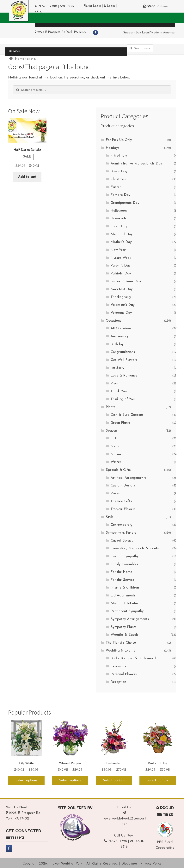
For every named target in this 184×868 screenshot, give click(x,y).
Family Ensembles (124, 564)
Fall (113, 438)
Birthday (117, 344)
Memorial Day (122, 234)
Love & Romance (124, 376)
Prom (115, 384)
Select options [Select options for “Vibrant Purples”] (70, 781)
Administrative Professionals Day (136, 164)
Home (20, 59)
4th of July (119, 156)
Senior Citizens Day (126, 282)
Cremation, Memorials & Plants (135, 548)
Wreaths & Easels (125, 635)
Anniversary (120, 336)
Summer (117, 454)
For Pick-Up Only (119, 140)
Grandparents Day (125, 203)
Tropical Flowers (123, 509)
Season (111, 431)
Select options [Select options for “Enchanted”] (114, 781)
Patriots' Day (121, 274)
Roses (115, 494)
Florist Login (92, 6)
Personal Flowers (124, 674)
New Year (118, 250)
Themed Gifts (121, 501)
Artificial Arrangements (129, 478)
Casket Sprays (122, 541)
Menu (48, 21)
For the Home (121, 572)
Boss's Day (119, 172)
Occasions (113, 321)
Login (109, 6)
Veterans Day (121, 313)
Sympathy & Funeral (122, 533)
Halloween (119, 211)
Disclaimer (129, 864)
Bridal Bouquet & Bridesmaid (133, 658)
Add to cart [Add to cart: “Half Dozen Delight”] (27, 177)
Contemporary (122, 525)
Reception (118, 682)
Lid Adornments (123, 596)
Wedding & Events (120, 651)
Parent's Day (121, 266)
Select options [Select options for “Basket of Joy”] (158, 781)
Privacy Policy (151, 864)
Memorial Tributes (125, 604)
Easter (116, 187)
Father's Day (120, 195)
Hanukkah (118, 218)
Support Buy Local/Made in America (149, 33)
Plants (110, 407)
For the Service (122, 580)
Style (110, 517)
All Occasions (121, 328)
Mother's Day (121, 242)
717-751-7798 (48, 6)
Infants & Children (125, 588)
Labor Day (119, 226)
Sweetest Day (122, 289)
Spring (116, 446)
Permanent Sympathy (127, 611)
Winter (116, 462)
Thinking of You (123, 399)
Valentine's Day (123, 305)
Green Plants (121, 423)
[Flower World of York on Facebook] (96, 33)
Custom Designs (123, 486)
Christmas (118, 179)
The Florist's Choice (121, 643)
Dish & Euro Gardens (127, 415)
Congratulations (123, 352)
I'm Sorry (117, 368)
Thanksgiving (121, 297)
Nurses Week (121, 258)
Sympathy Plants (124, 627)
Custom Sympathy (125, 556)
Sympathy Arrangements (130, 619)
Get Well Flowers (124, 360)
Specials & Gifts (118, 470)
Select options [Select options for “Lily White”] (26, 781)
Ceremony (118, 666)
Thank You (119, 391)
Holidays (113, 148)
